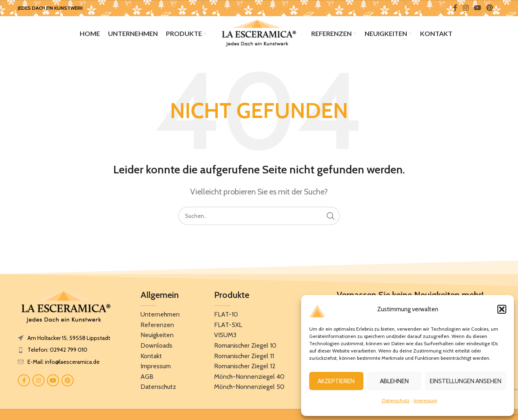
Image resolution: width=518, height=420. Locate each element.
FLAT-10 (226, 316)
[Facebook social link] (455, 8)
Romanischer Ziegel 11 (244, 358)
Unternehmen (160, 316)
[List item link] (66, 352)
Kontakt (151, 358)
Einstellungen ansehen (466, 381)
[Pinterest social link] (490, 8)
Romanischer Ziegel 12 (245, 368)
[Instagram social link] (466, 8)
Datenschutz (396, 400)
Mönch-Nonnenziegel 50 (249, 389)
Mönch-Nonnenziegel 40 (249, 379)
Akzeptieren (336, 381)
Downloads (156, 347)
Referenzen (157, 327)
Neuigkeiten (157, 337)
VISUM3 (225, 337)
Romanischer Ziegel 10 (245, 347)
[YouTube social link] (477, 8)
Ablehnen (394, 381)
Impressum (426, 400)
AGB (147, 379)
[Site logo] (259, 34)
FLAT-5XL (228, 327)
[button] (502, 309)
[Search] (259, 218)
